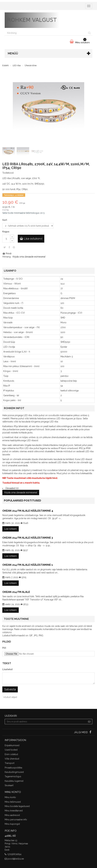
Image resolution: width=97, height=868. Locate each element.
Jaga (9, 247)
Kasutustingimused (14, 772)
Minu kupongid (12, 824)
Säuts (5, 247)
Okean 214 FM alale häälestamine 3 (28, 538)
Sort (5, 220)
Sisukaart (9, 785)
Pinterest (14, 247)
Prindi (7, 254)
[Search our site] (46, 33)
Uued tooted (11, 750)
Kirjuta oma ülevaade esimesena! (29, 257)
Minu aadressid (12, 815)
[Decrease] (12, 241)
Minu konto (10, 797)
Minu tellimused (13, 802)
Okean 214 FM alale (16, 592)
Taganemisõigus (13, 776)
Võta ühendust (12, 759)
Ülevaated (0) (12, 488)
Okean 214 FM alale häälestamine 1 (28, 565)
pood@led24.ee (16, 859)
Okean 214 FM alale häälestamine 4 (28, 511)
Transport (10, 763)
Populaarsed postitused (22, 500)
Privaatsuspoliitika (13, 768)
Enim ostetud (11, 754)
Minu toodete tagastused (17, 806)
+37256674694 (14, 854)
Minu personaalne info (16, 820)
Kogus (6, 232)
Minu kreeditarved (14, 811)
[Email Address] (46, 722)
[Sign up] (89, 722)
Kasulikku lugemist (14, 781)
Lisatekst (7, 669)
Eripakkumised (12, 745)
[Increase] (12, 237)
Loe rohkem (11, 529)
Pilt (4, 648)
